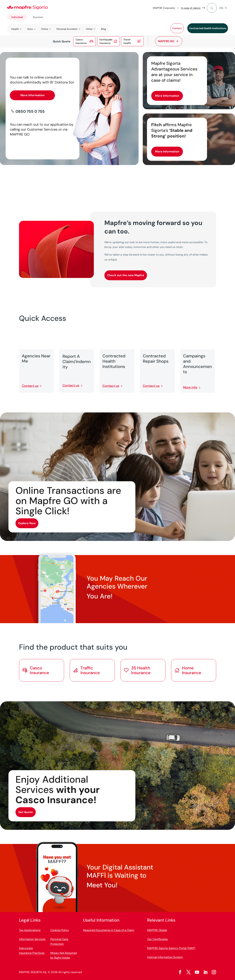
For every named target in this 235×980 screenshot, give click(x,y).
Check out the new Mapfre (126, 275)
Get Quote (26, 812)
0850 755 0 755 (30, 111)
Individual (17, 17)
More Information (32, 95)
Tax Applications (30, 930)
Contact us (30, 386)
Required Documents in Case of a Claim (109, 930)
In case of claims (191, 8)
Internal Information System (165, 957)
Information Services (32, 939)
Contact (177, 28)
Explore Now (27, 523)
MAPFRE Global (157, 930)
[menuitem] (224, 8)
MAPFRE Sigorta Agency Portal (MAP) (171, 948)
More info (190, 387)
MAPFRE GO (166, 41)
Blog (104, 29)
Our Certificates (157, 939)
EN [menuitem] (221, 8)
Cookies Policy (60, 930)
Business (38, 17)
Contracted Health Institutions (208, 28)
